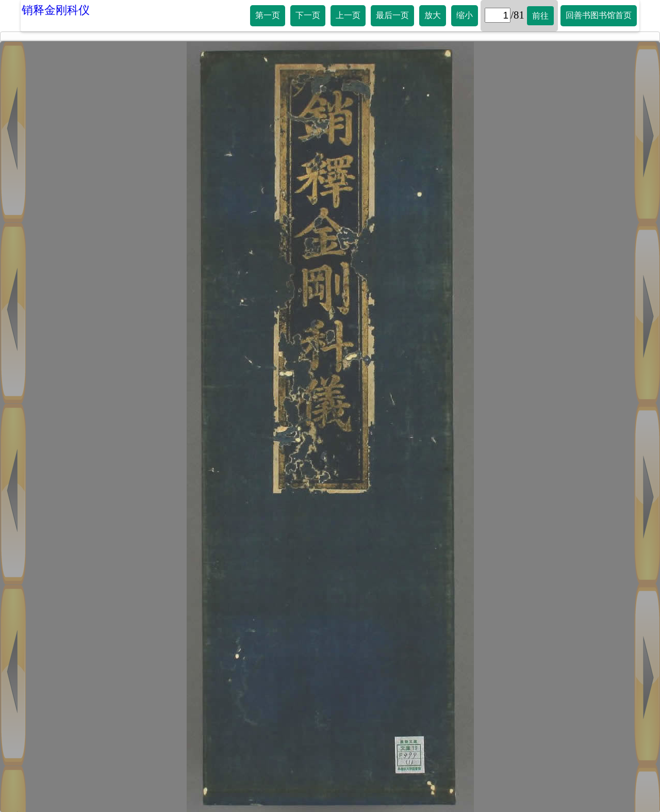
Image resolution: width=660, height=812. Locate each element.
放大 (433, 15)
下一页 (308, 15)
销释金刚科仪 (56, 10)
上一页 (348, 15)
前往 (540, 16)
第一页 (268, 15)
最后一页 (392, 15)
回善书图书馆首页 (599, 15)
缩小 (465, 15)
